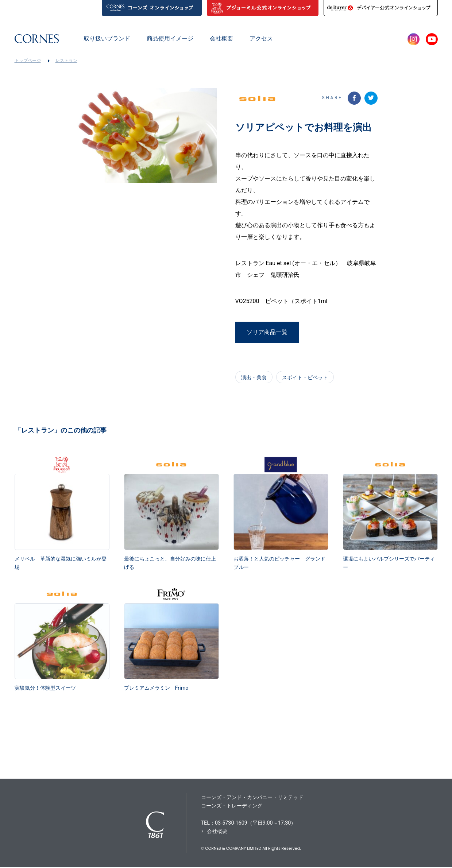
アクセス (261, 38)
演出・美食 (254, 377)
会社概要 (221, 38)
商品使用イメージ (170, 38)
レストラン (66, 61)
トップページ (28, 61)
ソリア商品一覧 (267, 334)
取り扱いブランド (107, 38)
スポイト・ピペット (305, 377)
